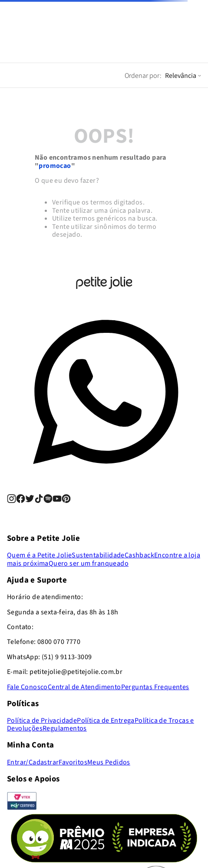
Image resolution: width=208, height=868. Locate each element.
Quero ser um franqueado (89, 563)
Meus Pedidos (109, 762)
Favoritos (73, 762)
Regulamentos (65, 728)
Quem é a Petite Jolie (39, 555)
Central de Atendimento (84, 687)
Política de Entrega (106, 721)
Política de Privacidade (42, 721)
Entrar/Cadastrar (33, 762)
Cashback (139, 555)
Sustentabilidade (98, 555)
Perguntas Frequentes (155, 687)
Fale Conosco (27, 687)
